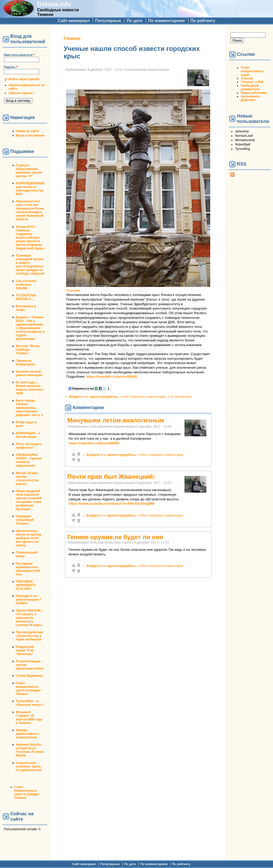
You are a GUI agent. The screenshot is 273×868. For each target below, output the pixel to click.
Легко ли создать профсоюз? (29, 446)
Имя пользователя (19, 55)
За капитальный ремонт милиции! (29, 373)
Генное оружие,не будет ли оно (115, 537)
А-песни (247, 78)
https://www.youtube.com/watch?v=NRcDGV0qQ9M (111, 504)
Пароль (11, 67)
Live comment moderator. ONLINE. (26, 285)
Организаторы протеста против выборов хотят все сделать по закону (28, 538)
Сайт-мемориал (74, 21)
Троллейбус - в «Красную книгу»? (30, 703)
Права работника (254, 93)
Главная (72, 38)
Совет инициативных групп (252, 71)
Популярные (108, 21)
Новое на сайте (27, 131)
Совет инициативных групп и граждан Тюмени (28, 689)
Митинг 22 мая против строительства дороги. (27, 478)
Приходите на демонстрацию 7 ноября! (28, 600)
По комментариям (166, 21)
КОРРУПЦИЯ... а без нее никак (28, 435)
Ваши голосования (30, 135)
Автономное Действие (250, 98)
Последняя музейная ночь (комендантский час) (28, 569)
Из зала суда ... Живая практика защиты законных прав (29, 388)
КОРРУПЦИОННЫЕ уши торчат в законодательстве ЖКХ (30, 189)
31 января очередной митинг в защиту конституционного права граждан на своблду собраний (30, 265)
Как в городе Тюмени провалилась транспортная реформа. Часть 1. (30, 408)
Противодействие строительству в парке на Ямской (29, 636)
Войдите (76, 397)
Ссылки (73, 290)
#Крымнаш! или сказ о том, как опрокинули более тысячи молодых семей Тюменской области (30, 210)
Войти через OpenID (24, 79)
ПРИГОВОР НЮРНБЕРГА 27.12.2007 (26, 585)
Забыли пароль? (21, 93)
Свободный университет (250, 87)
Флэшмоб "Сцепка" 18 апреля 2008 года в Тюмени (29, 718)
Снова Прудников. (30, 676)
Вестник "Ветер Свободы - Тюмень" (28, 350)
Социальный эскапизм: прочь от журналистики (29, 766)
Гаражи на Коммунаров (25, 363)
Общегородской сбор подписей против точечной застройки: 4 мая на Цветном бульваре (29, 500)
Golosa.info (54, 4)
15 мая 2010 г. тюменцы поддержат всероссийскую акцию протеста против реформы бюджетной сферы (30, 238)
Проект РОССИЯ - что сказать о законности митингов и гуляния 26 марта (29, 618)
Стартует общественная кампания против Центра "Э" (29, 171)
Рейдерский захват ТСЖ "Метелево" (25, 650)
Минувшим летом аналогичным (116, 420)
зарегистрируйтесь (104, 397)
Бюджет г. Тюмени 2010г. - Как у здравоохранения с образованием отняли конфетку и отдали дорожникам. (30, 328)
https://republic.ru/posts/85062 (94, 443)
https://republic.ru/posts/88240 (112, 377)
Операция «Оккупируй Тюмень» (25, 520)
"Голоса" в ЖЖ (252, 82)
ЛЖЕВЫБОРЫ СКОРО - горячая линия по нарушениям (29, 460)
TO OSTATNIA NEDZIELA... (26, 297)
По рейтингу (203, 21)
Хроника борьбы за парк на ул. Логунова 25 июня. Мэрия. (30, 750)
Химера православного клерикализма (27, 734)
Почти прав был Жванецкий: (111, 477)
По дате (135, 21)
